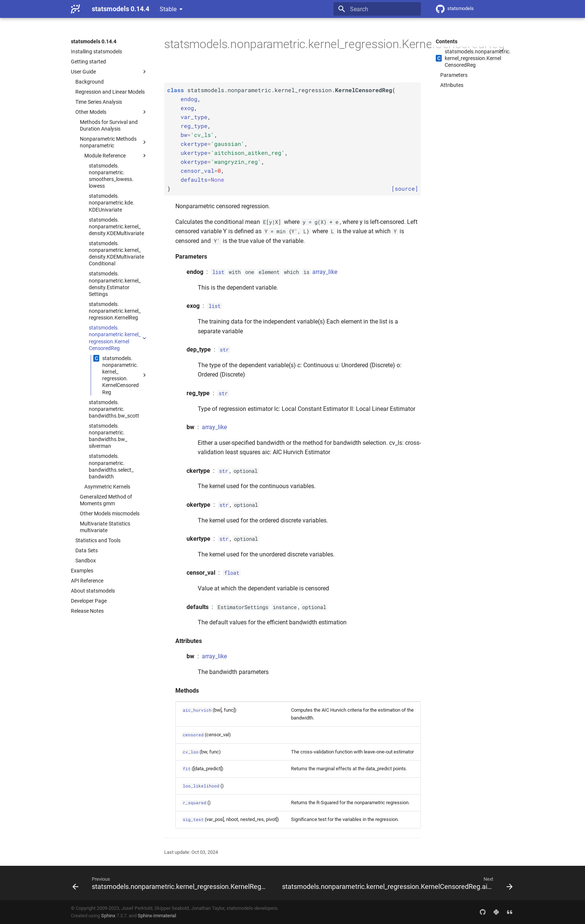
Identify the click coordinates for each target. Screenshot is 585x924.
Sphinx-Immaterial (157, 916)
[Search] (377, 9)
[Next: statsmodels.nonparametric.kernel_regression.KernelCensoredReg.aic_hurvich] (397, 883)
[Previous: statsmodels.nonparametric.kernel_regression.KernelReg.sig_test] (171, 883)
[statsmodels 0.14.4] (75, 9)
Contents (447, 41)
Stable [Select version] (168, 9)
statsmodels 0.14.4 (94, 41)
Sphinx (108, 916)
